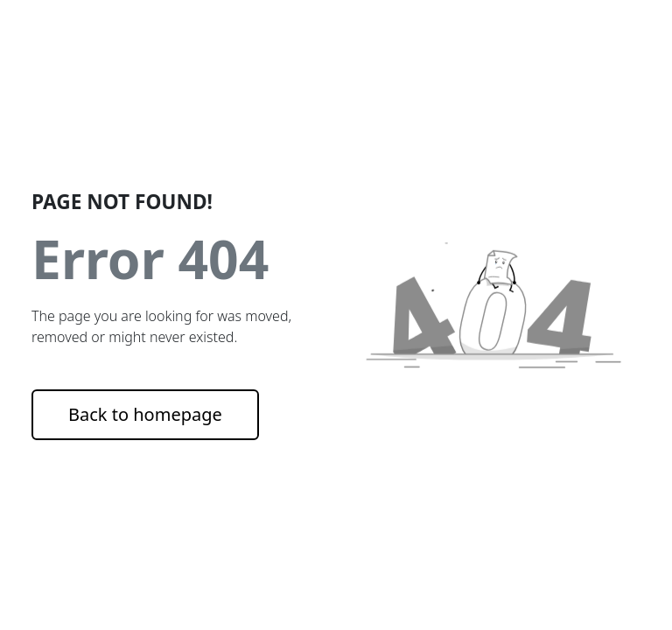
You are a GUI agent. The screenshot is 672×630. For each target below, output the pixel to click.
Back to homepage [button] (145, 414)
